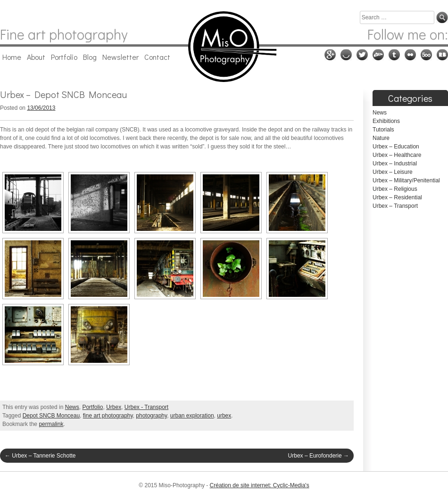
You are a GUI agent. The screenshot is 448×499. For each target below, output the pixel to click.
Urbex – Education (396, 147)
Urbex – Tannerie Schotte (40, 456)
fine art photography (108, 416)
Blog (90, 57)
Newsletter (120, 57)
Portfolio (64, 57)
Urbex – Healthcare (397, 155)
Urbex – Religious (395, 189)
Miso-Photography (224, 47)
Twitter (362, 55)
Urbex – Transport (395, 206)
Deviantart (378, 55)
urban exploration (192, 416)
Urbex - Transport (146, 407)
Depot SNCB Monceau (51, 416)
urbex (224, 416)
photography (151, 416)
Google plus (330, 55)
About (36, 57)
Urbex (114, 407)
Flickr (410, 55)
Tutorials (383, 130)
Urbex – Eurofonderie (319, 456)
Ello (346, 55)
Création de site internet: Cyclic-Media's (260, 485)
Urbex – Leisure (393, 172)
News (72, 407)
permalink (51, 424)
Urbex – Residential (397, 197)
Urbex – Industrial (395, 164)
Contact (157, 57)
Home (12, 57)
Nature (381, 138)
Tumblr (394, 55)
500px (426, 55)
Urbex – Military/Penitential (406, 180)
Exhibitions (386, 121)
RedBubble (442, 55)
